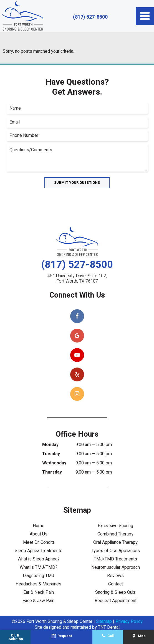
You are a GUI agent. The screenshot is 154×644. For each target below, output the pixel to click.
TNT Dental (109, 627)
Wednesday (54, 463)
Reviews (115, 576)
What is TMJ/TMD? (39, 567)
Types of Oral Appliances (115, 551)
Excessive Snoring (115, 526)
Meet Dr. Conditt (39, 542)
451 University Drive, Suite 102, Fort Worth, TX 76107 (77, 279)
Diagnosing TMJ (38, 576)
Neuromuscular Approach (116, 567)
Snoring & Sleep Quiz (115, 592)
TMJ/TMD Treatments (115, 559)
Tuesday (51, 454)
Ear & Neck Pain (39, 592)
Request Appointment (116, 601)
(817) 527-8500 (90, 17)
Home (39, 526)
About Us (39, 534)
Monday (50, 445)
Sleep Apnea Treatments (39, 551)
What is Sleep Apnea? (39, 559)
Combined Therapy (115, 534)
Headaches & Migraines (38, 584)
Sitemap (104, 622)
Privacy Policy (129, 622)
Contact (116, 584)
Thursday (52, 472)
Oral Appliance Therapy (115, 542)
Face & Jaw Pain (38, 601)
